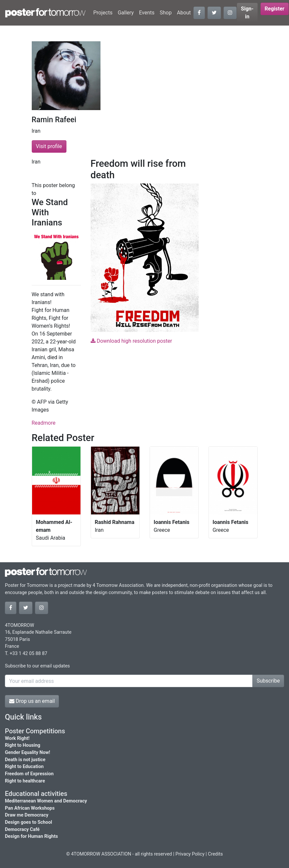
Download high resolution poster (131, 341)
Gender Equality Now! (27, 752)
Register (275, 9)
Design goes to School (28, 822)
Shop (166, 13)
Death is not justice (25, 760)
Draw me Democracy (27, 815)
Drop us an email (32, 701)
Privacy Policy (190, 854)
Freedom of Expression (29, 774)
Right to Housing (23, 745)
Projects (103, 13)
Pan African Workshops (30, 808)
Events (147, 13)
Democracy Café (22, 829)
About (184, 13)
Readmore (44, 423)
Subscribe (268, 681)
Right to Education (24, 767)
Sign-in (247, 13)
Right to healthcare (25, 781)
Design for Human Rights (31, 836)
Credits (215, 854)
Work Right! (17, 738)
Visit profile (49, 146)
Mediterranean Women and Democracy (46, 801)
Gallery (126, 13)
